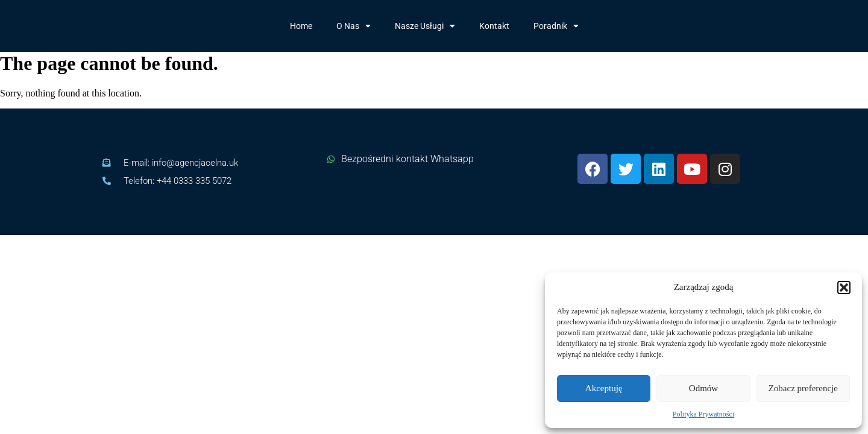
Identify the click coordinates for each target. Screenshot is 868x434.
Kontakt (494, 26)
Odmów (703, 388)
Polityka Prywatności (703, 414)
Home (301, 26)
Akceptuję (604, 388)
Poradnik (556, 26)
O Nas (354, 26)
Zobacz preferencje (803, 388)
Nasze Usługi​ (425, 26)
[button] (844, 288)
